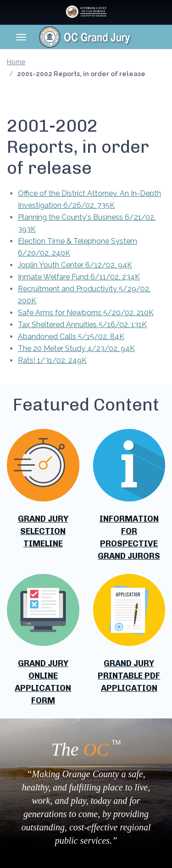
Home (16, 62)
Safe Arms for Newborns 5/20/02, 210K (86, 313)
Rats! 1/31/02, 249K (52, 360)
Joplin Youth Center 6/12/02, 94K (75, 265)
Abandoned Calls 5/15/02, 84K (71, 337)
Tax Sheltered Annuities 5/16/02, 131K (82, 325)
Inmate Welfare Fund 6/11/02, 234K (79, 277)
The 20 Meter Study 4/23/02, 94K (76, 348)
